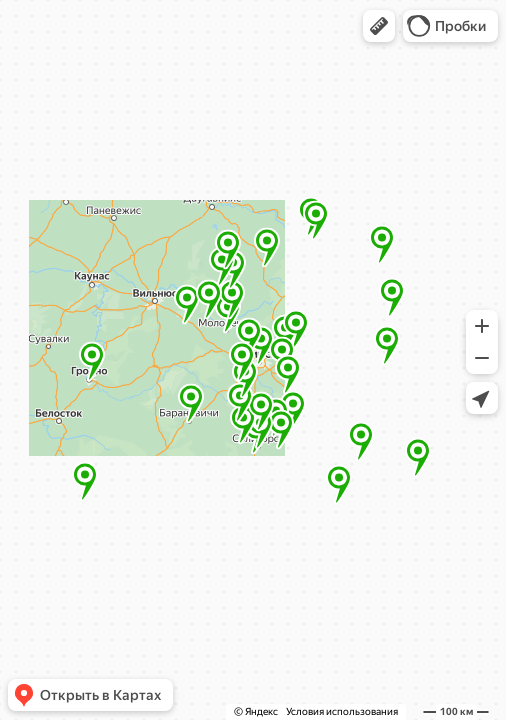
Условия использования (342, 711)
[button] (379, 26)
